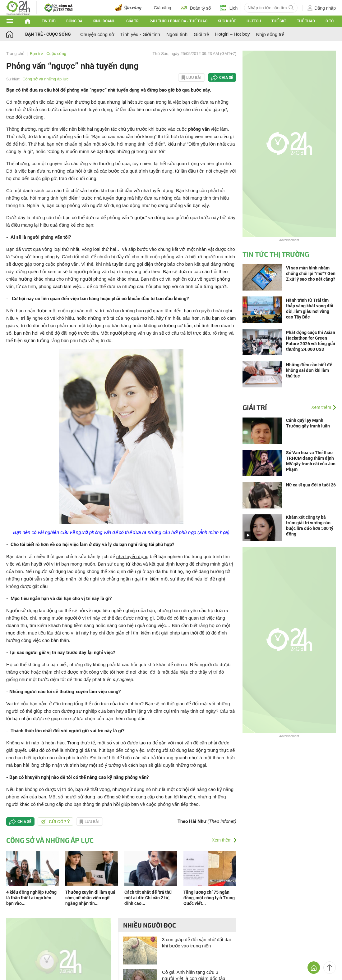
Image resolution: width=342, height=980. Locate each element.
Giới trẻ (201, 34)
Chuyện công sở (97, 34)
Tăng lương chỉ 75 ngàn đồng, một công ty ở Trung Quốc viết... (209, 898)
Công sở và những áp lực (45, 79)
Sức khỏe (227, 21)
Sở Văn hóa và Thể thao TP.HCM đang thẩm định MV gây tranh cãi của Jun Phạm (311, 461)
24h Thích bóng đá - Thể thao (179, 21)
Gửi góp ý (55, 822)
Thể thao (306, 21)
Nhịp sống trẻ (270, 34)
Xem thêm (222, 840)
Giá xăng (163, 8)
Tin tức (49, 21)
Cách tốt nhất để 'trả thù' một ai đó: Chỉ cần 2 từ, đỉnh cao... (148, 898)
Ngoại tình (177, 34)
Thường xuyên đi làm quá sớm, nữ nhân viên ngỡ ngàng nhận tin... (90, 898)
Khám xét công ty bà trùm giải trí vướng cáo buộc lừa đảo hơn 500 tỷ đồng (310, 526)
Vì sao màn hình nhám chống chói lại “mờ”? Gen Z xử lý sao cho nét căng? (311, 273)
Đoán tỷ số (196, 8)
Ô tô (330, 21)
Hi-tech (254, 21)
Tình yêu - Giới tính (140, 34)
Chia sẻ (226, 78)
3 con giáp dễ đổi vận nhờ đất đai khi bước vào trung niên (196, 943)
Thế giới (279, 21)
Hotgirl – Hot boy (233, 34)
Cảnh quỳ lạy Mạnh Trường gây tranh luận (308, 423)
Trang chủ (15, 54)
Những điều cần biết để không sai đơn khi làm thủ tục (309, 370)
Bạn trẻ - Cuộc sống (48, 34)
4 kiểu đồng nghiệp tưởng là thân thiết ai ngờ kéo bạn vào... (31, 898)
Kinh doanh (104, 21)
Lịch (229, 8)
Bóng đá (74, 21)
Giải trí (133, 21)
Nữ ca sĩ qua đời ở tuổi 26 (311, 485)
